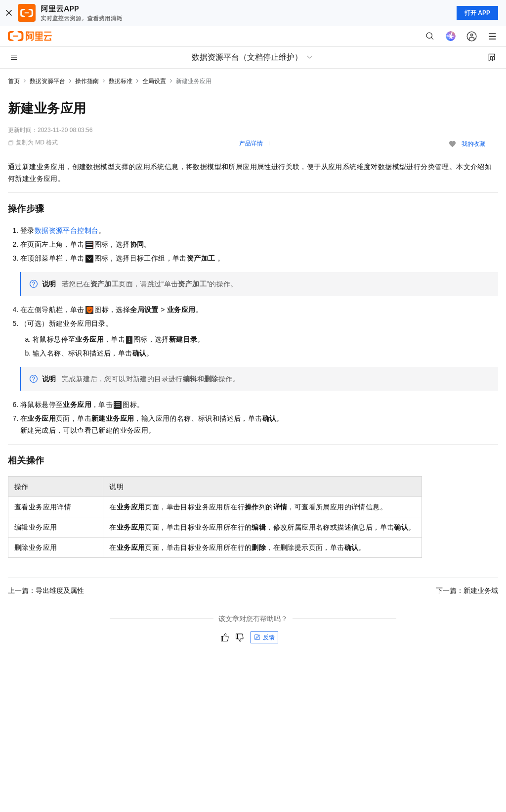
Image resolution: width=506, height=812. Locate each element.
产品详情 (251, 143)
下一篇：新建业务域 (467, 590)
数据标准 (121, 81)
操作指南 (87, 81)
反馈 (264, 637)
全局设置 (154, 81)
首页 (14, 81)
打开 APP (477, 13)
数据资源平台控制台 (67, 230)
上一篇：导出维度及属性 (46, 590)
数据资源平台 (47, 81)
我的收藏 (473, 144)
